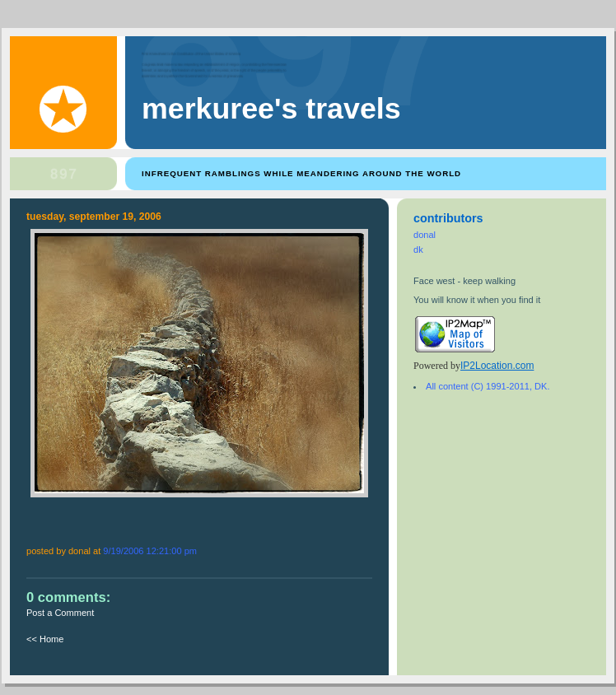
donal (425, 235)
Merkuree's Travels (271, 109)
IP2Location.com (497, 366)
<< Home (45, 639)
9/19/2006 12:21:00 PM (150, 551)
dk (418, 250)
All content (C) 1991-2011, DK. (488, 386)
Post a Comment (60, 613)
